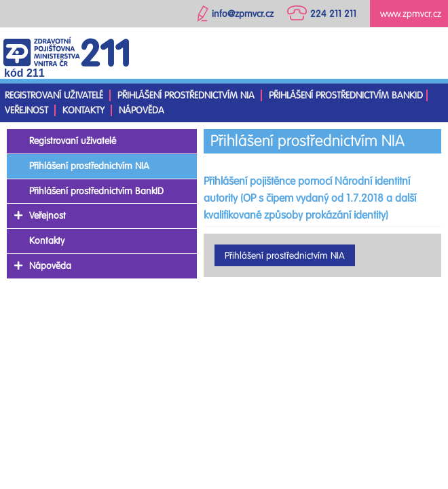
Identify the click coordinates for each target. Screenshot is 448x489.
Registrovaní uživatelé (54, 95)
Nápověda (142, 110)
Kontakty (83, 110)
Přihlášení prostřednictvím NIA (186, 95)
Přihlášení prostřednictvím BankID (346, 95)
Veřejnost (26, 110)
